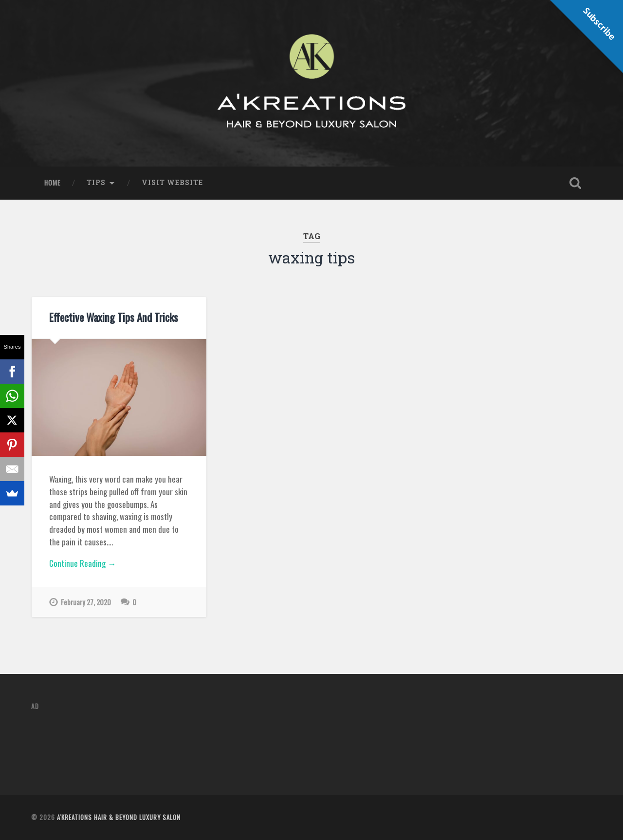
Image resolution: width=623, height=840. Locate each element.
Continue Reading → (82, 563)
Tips (96, 183)
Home (52, 183)
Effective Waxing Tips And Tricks (114, 317)
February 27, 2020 (86, 602)
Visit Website (172, 183)
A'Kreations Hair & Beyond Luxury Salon (119, 817)
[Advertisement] (208, 742)
